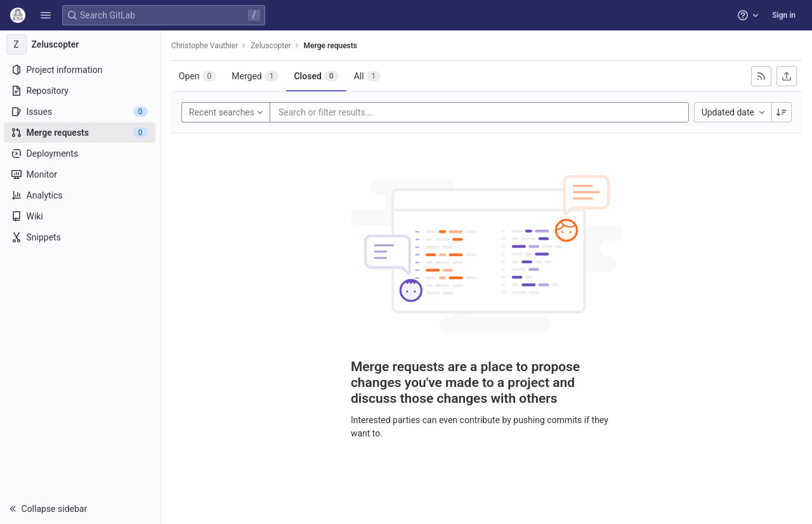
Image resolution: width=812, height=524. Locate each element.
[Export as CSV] (787, 76)
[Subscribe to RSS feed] (761, 76)
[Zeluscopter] (81, 44)
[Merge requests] (81, 133)
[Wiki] (81, 216)
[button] (46, 15)
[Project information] (81, 70)
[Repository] (81, 91)
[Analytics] (81, 195)
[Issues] (81, 112)
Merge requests (332, 46)
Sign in (784, 15)
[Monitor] (81, 174)
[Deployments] (81, 154)
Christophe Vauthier (206, 46)
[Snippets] (81, 237)
